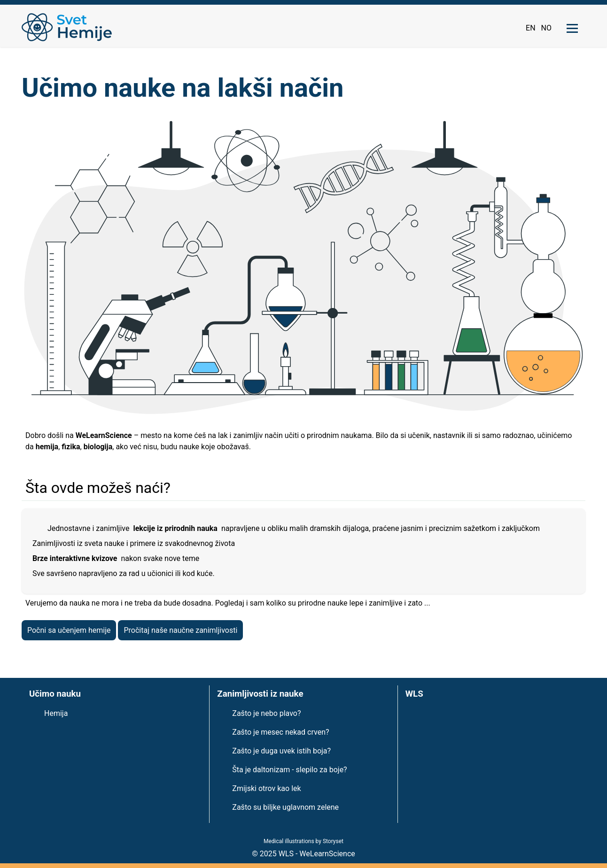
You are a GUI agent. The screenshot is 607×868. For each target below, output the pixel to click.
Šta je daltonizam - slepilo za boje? (289, 770)
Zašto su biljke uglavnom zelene (285, 807)
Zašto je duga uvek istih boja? (281, 751)
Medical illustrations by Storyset (303, 841)
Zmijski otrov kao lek (266, 788)
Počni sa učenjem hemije (69, 630)
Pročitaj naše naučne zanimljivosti (180, 630)
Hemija (56, 713)
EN (531, 28)
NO (546, 28)
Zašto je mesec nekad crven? (280, 732)
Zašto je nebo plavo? (266, 713)
